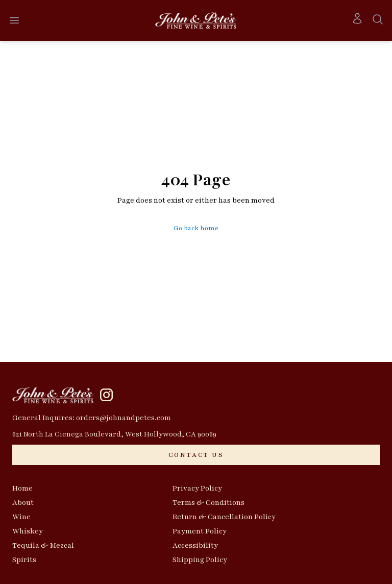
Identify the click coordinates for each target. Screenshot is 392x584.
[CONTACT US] (196, 455)
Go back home (196, 228)
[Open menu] (14, 20)
